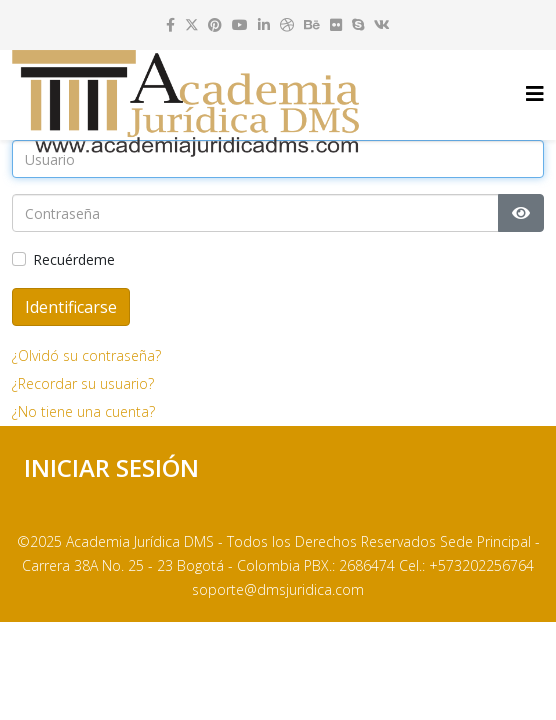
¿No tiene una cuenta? (83, 411)
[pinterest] (215, 24)
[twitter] (192, 24)
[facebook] (170, 24)
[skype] (358, 24)
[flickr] (336, 24)
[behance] (312, 24)
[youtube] (240, 24)
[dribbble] (287, 24)
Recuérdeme (74, 259)
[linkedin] (264, 24)
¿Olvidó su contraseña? (86, 355)
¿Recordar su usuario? (83, 383)
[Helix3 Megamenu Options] (535, 93)
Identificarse (71, 307)
